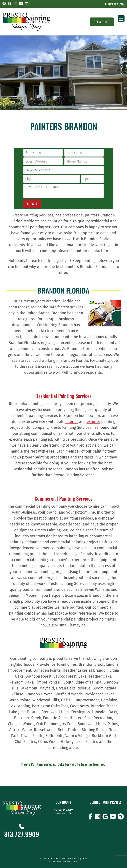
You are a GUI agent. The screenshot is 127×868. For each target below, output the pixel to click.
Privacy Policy (55, 862)
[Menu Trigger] (121, 19)
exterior (93, 422)
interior (72, 422)
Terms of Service (71, 862)
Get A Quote (102, 22)
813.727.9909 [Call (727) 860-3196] (115, 4)
